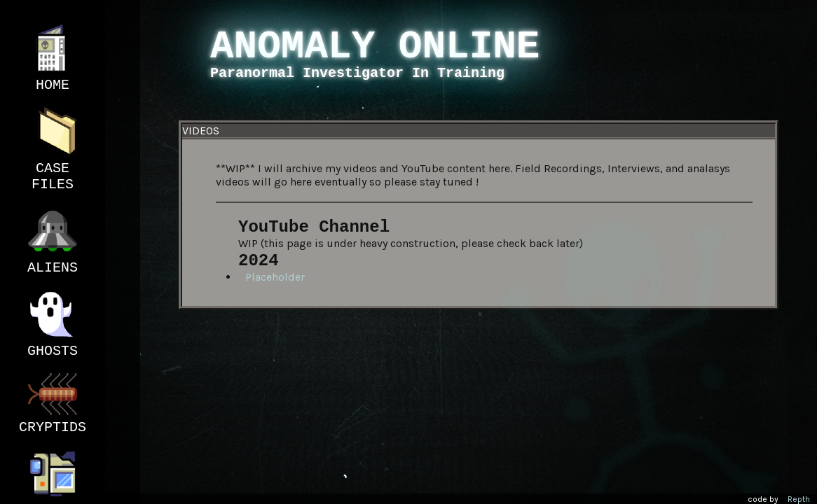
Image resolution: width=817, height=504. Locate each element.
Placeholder (275, 277)
